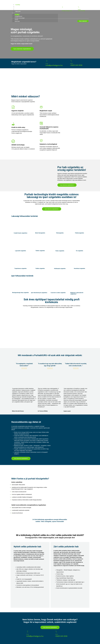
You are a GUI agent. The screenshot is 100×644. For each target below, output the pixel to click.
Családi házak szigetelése (20, 233)
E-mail (47, 64)
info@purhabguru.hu (67, 11)
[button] (35, 13)
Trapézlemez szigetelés (20, 268)
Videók (17, 10)
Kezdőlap (18, 5)
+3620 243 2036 (81, 11)
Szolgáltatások (19, 6)
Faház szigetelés (60, 251)
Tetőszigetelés (60, 233)
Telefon (79, 9)
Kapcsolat (18, 11)
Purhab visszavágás (20, 8)
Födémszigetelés (80, 233)
